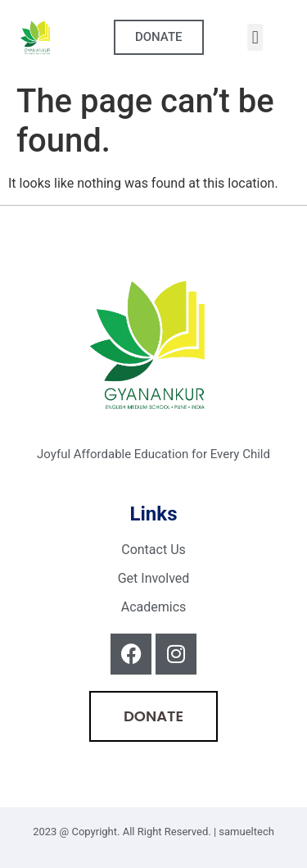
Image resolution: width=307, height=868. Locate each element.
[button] (255, 37)
